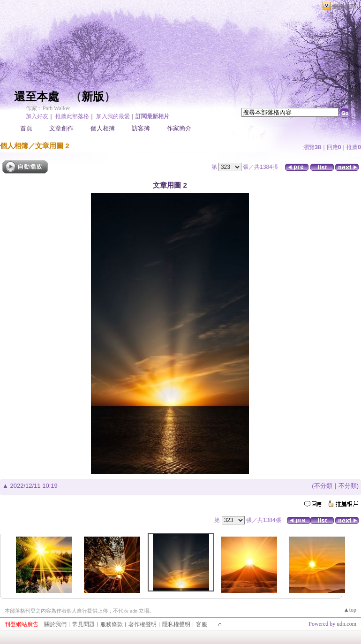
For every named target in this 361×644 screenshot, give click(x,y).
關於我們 (55, 624)
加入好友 (37, 116)
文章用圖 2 (52, 146)
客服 (202, 624)
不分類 (323, 486)
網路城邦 (344, 6)
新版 (93, 97)
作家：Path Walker (48, 108)
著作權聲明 (143, 624)
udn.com (346, 624)
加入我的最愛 (113, 116)
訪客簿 (141, 128)
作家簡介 (179, 128)
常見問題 (83, 624)
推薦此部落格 (72, 116)
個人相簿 (103, 128)
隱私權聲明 (176, 624)
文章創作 (61, 128)
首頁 (26, 128)
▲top (350, 610)
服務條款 (112, 624)
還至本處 (37, 97)
